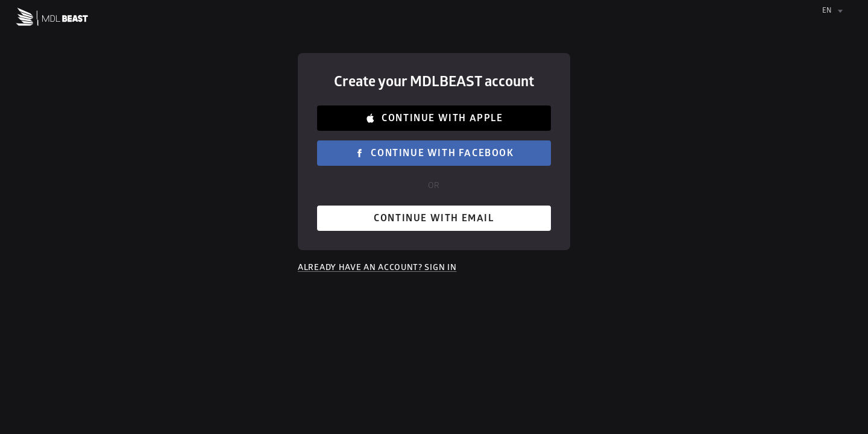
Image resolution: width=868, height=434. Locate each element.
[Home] (52, 19)
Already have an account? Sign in (377, 267)
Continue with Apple (434, 118)
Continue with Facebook (434, 153)
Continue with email (434, 218)
